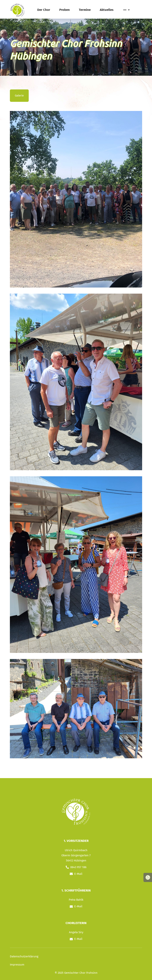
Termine (85, 10)
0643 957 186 (78, 867)
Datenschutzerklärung (24, 956)
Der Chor (44, 10)
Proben (65, 10)
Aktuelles (107, 10)
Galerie (19, 96)
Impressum (17, 965)
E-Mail (78, 874)
